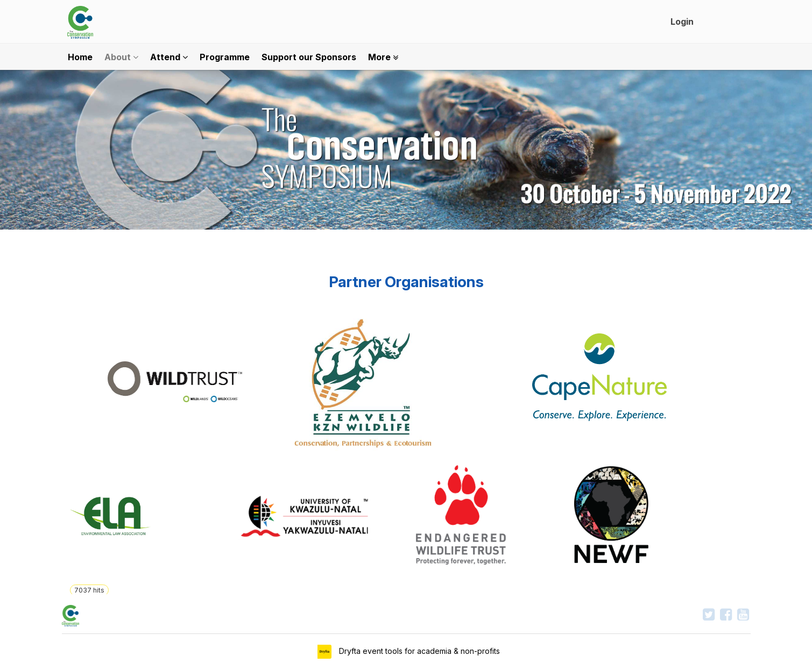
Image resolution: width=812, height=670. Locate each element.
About (121, 57)
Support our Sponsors (309, 57)
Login (682, 22)
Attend (169, 57)
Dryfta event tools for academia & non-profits (418, 651)
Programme (225, 57)
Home (80, 57)
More (383, 57)
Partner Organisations (406, 282)
